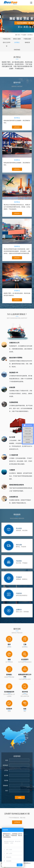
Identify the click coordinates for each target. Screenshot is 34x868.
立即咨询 (17, 822)
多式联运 (30, 35)
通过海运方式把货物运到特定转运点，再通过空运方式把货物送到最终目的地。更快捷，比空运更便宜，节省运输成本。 (17, 207)
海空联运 (17, 202)
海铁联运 (17, 246)
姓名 (7, 760)
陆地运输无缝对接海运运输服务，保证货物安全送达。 (17, 164)
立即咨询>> (17, 127)
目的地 (6, 780)
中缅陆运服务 (27, 39)
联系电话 (5, 765)
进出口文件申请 (7, 44)
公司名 (6, 770)
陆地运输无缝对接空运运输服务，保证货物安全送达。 (17, 122)
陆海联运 (17, 160)
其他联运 (17, 291)
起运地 (6, 775)
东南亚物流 (17, 50)
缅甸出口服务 (17, 39)
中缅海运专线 (7, 39)
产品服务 (24, 35)
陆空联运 (17, 118)
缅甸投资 (27, 42)
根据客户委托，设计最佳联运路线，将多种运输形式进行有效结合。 (17, 294)
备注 (7, 791)
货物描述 (5, 786)
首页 (19, 35)
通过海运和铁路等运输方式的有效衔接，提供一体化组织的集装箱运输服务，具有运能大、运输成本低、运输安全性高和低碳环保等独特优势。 (17, 251)
